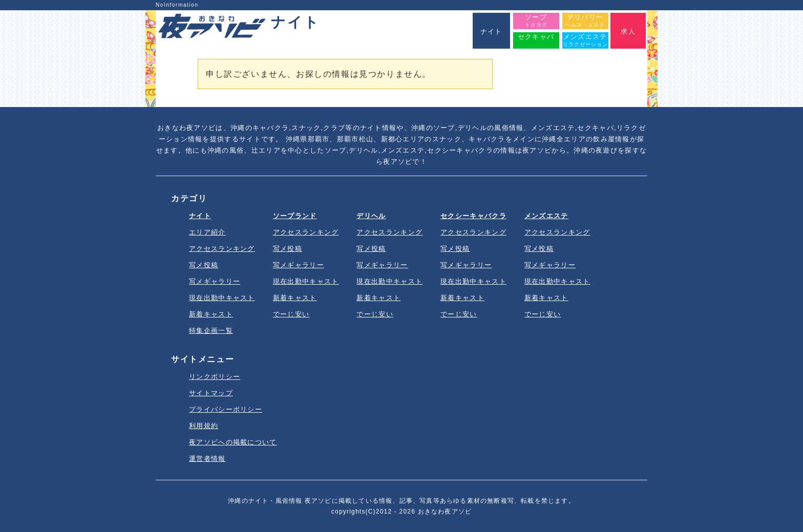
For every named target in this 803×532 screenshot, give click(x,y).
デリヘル (371, 216)
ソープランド (295, 216)
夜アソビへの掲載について (233, 442)
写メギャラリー (215, 281)
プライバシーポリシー (226, 409)
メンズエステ (546, 216)
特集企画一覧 (211, 331)
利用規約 (204, 426)
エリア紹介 (207, 232)
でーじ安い (291, 314)
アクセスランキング (222, 249)
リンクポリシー (215, 377)
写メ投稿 (204, 265)
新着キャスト (211, 314)
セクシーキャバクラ (473, 216)
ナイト (200, 216)
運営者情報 (207, 459)
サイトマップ (211, 393)
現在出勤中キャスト (222, 298)
